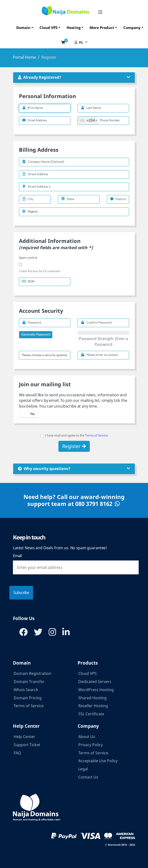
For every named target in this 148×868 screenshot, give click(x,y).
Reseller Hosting (93, 706)
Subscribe (21, 593)
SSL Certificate (91, 714)
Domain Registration (32, 673)
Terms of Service (96, 435)
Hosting (74, 28)
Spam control (28, 258)
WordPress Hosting (96, 690)
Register (74, 446)
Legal (83, 769)
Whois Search (26, 690)
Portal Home (24, 57)
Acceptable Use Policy (98, 761)
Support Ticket (27, 745)
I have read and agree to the (74, 435)
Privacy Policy (91, 745)
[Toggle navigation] (100, 11)
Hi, (79, 42)
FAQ (17, 753)
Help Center (24, 737)
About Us (87, 737)
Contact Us (88, 777)
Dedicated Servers (95, 682)
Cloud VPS (48, 28)
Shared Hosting (92, 698)
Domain (23, 28)
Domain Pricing (28, 698)
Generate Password (36, 335)
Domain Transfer (29, 682)
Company (132, 28)
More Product (102, 28)
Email (17, 556)
